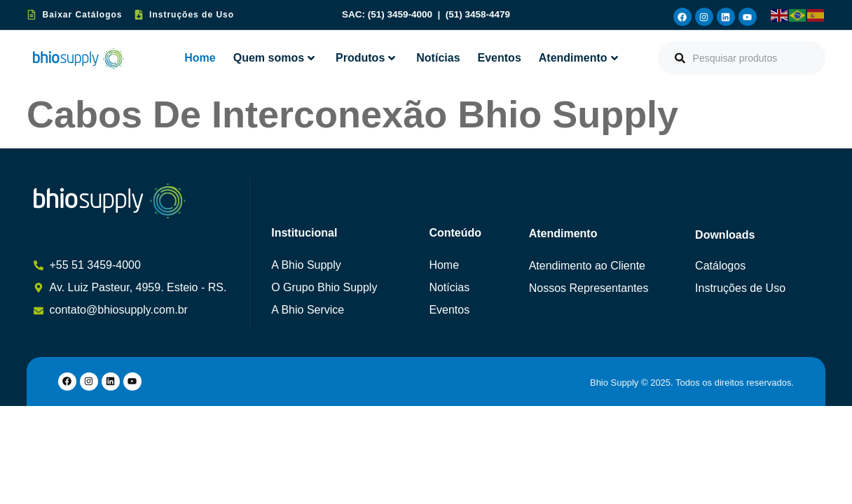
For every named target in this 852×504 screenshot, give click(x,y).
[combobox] (742, 58)
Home (200, 58)
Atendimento (578, 58)
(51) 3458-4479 (478, 14)
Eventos (500, 58)
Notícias (438, 58)
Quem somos (274, 58)
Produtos (365, 58)
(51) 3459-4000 (401, 14)
